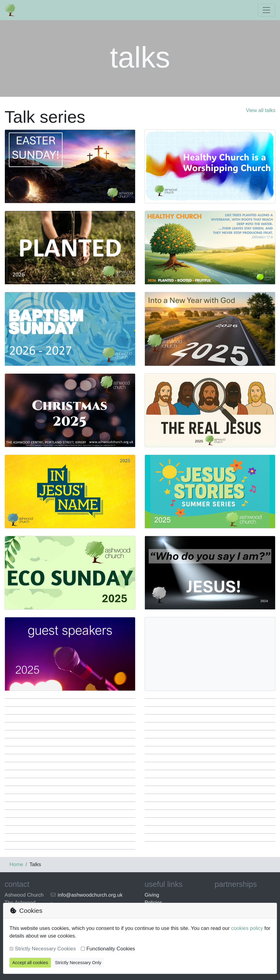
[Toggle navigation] (267, 10)
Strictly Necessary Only (78, 963)
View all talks (261, 110)
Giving (152, 895)
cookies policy (247, 928)
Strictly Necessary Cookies (45, 949)
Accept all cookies (30, 963)
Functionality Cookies (111, 949)
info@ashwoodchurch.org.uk (90, 895)
